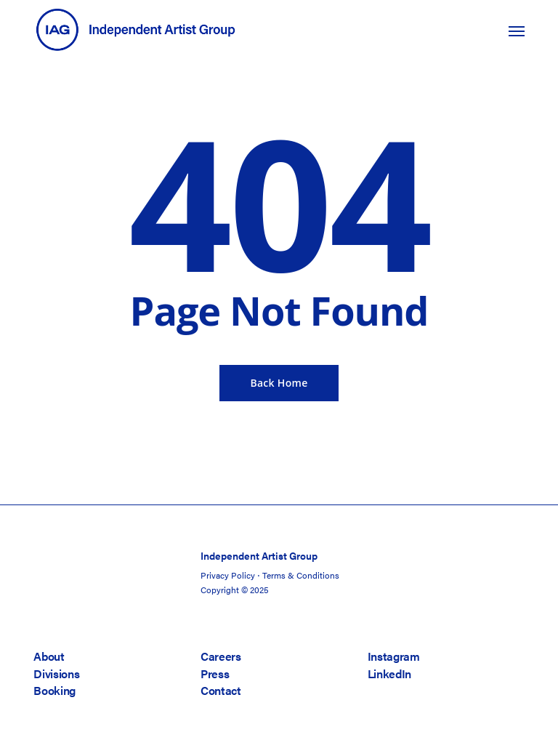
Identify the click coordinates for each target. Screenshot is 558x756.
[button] (517, 31)
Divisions (56, 673)
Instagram (394, 656)
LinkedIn (389, 673)
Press (215, 673)
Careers (221, 656)
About (49, 656)
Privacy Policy (228, 575)
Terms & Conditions (301, 575)
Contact (221, 690)
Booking (54, 690)
